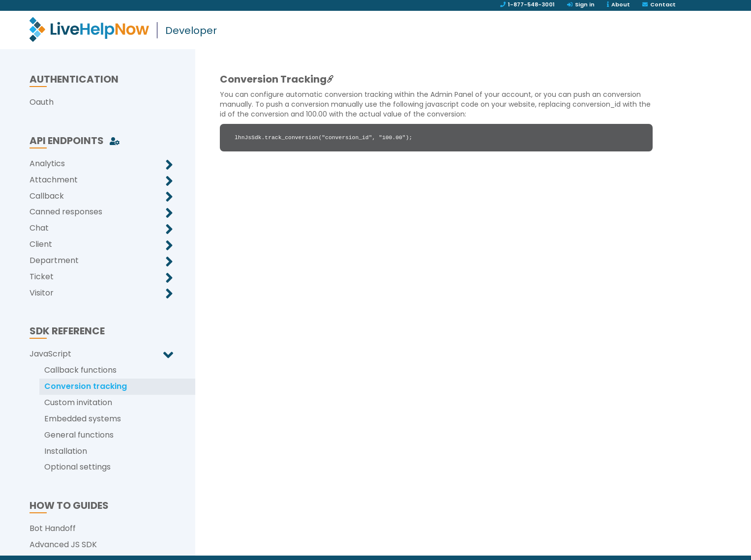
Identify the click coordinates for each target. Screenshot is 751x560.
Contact (659, 4)
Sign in (581, 4)
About (618, 4)
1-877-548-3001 (527, 4)
